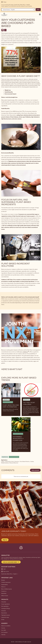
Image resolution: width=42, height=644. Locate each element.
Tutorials (3, 635)
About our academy (6, 626)
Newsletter (4, 593)
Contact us (4, 591)
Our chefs (4, 630)
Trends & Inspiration (6, 582)
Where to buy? (5, 596)
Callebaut (26, 352)
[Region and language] (18, 10)
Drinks (3, 620)
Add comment (35, 470)
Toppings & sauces (6, 615)
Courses (3, 628)
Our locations (4, 632)
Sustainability (5, 585)
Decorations (4, 613)
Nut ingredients (5, 606)
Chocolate (4, 602)
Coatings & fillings (6, 608)
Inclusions (4, 611)
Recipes (3, 580)
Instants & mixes (5, 617)
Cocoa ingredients (6, 604)
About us (3, 587)
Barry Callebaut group (7, 589)
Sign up (5, 540)
